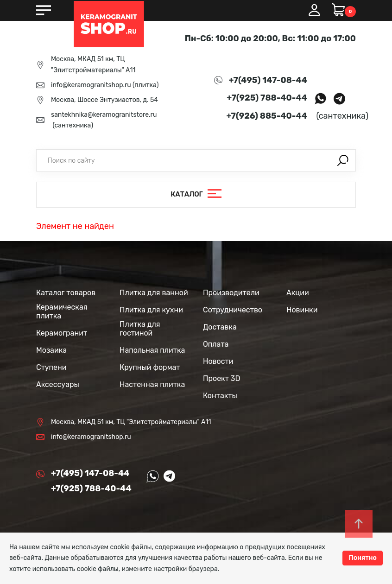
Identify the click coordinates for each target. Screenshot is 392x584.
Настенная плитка (152, 384)
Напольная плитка (152, 350)
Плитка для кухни (151, 310)
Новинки (302, 310)
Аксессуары (58, 384)
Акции (298, 293)
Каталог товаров (66, 293)
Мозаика (51, 350)
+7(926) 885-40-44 (267, 116)
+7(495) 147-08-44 (268, 80)
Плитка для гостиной (140, 329)
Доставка (220, 327)
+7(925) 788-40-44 (267, 98)
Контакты (220, 396)
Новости (218, 361)
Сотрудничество (233, 310)
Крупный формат (150, 367)
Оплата (216, 344)
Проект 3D (221, 378)
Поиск (343, 160)
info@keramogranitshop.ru (91, 85)
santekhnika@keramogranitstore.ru (104, 115)
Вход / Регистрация (314, 10)
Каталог (187, 194)
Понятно (363, 558)
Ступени (51, 367)
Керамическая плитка (62, 311)
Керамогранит (62, 333)
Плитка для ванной (154, 293)
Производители (231, 293)
